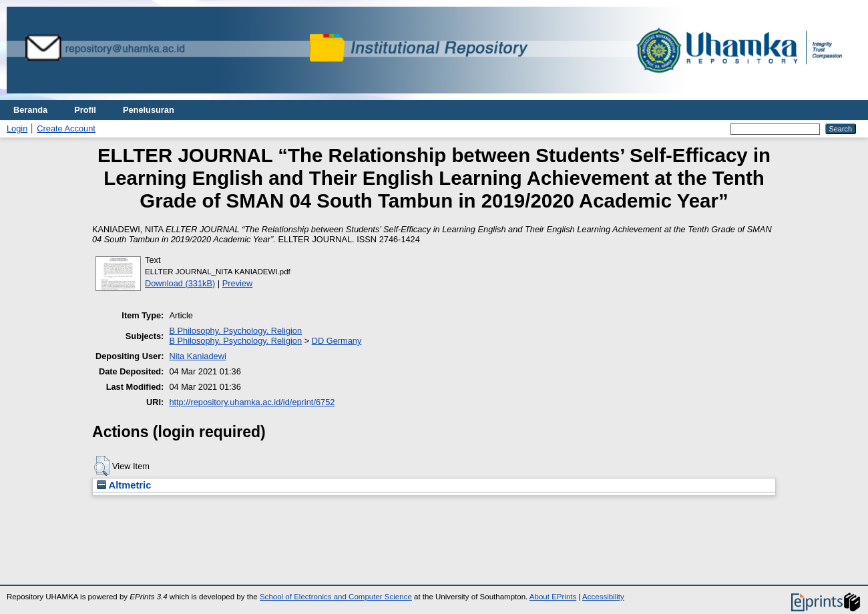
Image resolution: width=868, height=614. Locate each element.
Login (17, 128)
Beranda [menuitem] (30, 110)
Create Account (66, 128)
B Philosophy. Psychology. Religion (235, 331)
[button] (102, 466)
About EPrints (553, 597)
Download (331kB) (180, 283)
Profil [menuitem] (85, 110)
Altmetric (124, 485)
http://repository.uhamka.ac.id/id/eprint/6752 (252, 402)
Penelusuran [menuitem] (149, 110)
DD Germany (337, 341)
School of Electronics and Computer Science (336, 597)
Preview (238, 283)
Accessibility (603, 597)
